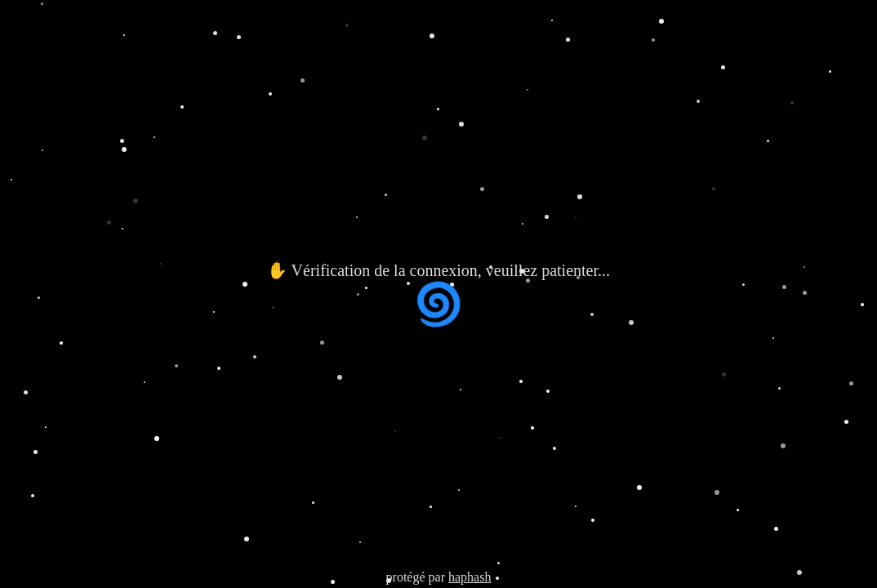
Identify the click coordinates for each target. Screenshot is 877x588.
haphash (470, 577)
